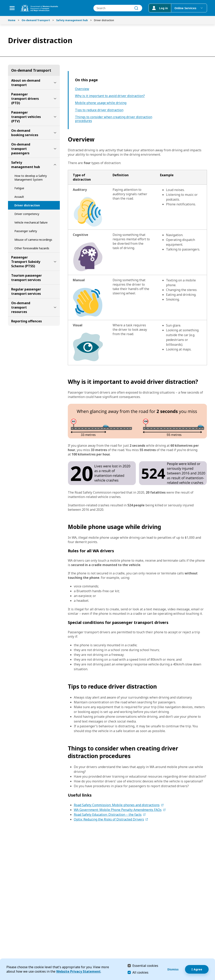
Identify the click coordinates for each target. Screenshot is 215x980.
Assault (19, 197)
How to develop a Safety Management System (31, 178)
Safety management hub (72, 20)
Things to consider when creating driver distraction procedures (114, 119)
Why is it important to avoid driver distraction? (110, 96)
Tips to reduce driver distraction (99, 110)
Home (12, 20)
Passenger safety (26, 231)
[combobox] (118, 8)
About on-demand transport (26, 83)
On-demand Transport (36, 20)
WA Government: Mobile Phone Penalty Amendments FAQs (118, 810)
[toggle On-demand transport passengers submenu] (55, 149)
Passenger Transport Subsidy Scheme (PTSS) (26, 262)
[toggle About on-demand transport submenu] (55, 83)
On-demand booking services (25, 133)
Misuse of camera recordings (33, 240)
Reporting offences (26, 321)
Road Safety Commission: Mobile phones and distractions (117, 805)
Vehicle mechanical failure (31, 222)
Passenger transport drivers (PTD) (25, 99)
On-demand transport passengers (21, 149)
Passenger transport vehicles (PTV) (26, 117)
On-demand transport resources (21, 307)
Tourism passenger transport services (26, 278)
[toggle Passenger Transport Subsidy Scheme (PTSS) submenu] (55, 262)
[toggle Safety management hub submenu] (55, 165)
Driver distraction (27, 205)
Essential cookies (145, 966)
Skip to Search (1, 1)
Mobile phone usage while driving (101, 103)
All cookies (140, 972)
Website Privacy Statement (78, 971)
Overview (82, 89)
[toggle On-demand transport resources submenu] (55, 307)
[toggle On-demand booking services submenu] (55, 133)
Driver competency (27, 214)
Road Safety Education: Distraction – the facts (108, 815)
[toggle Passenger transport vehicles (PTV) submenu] (55, 117)
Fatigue (19, 188)
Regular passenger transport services (26, 291)
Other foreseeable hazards (32, 248)
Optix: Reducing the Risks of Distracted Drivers (109, 819)
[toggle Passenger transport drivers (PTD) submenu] (55, 99)
